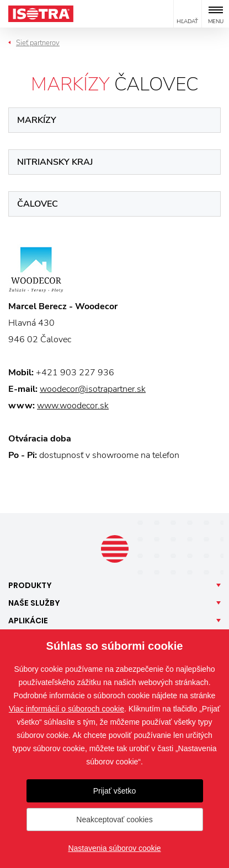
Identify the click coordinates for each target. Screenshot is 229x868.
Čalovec (38, 204)
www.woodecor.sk (73, 406)
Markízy (37, 120)
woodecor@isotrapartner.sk (93, 389)
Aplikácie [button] (28, 621)
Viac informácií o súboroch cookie (66, 709)
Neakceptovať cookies (114, 820)
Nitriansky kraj (55, 162)
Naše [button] (34, 603)
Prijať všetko (115, 791)
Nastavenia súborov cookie (114, 848)
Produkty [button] (30, 585)
